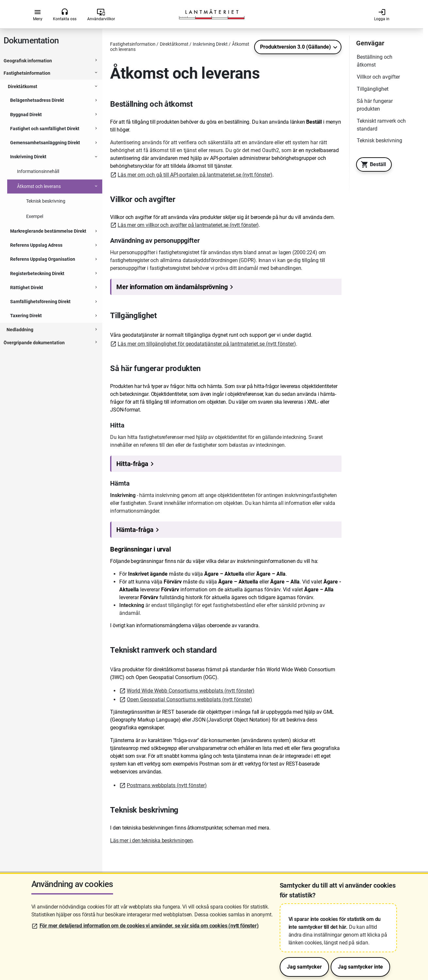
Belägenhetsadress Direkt (37, 100)
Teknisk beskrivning (46, 201)
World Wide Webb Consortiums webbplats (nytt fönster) (191, 691)
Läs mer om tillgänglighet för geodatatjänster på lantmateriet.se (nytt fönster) (207, 344)
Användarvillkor (101, 15)
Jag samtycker (304, 967)
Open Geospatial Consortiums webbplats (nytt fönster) (189, 700)
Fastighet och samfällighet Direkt (45, 129)
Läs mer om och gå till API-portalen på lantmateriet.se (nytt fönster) (195, 175)
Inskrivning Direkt (28, 157)
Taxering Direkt (26, 316)
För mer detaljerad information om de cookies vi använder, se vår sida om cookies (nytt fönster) (149, 926)
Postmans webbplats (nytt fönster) (167, 785)
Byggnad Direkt (26, 115)
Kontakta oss (65, 15)
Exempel (35, 216)
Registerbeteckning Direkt (37, 273)
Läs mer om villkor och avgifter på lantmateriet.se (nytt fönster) (188, 225)
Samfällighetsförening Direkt (40, 302)
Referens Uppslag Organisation (43, 259)
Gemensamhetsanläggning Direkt (45, 143)
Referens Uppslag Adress (36, 245)
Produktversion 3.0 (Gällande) (296, 47)
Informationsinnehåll (38, 171)
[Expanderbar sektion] (96, 61)
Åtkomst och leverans (39, 186)
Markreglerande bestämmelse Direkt (48, 231)
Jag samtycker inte (360, 967)
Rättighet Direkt (27, 288)
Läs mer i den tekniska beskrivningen (151, 840)
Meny (38, 15)
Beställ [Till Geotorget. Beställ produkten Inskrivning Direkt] (372, 164)
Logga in (382, 15)
